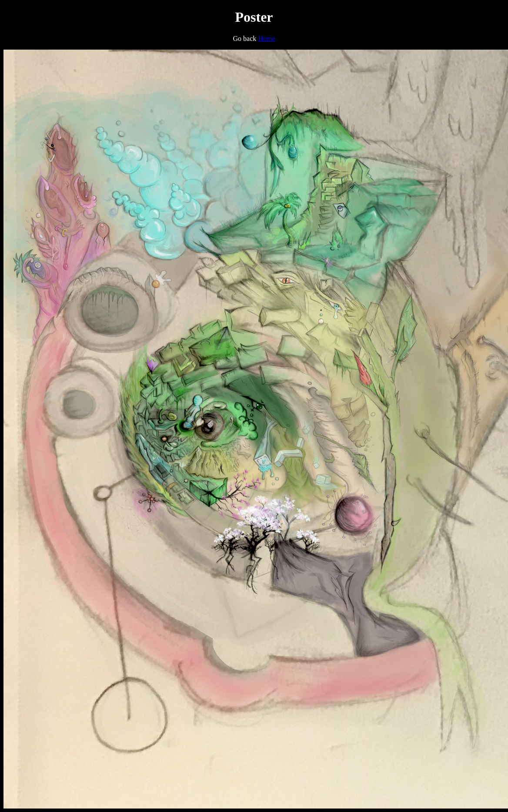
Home (266, 39)
